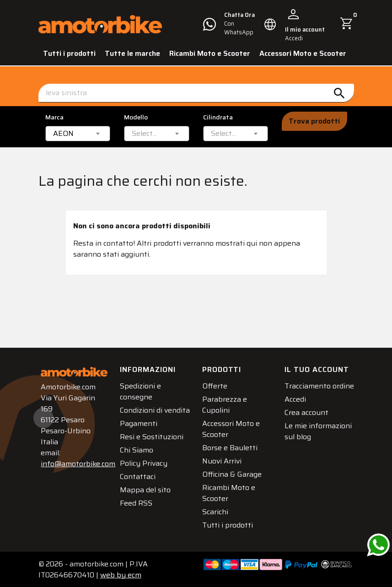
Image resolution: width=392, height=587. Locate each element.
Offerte (216, 385)
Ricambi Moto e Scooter (210, 53)
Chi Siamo (137, 460)
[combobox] (78, 134)
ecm (121, 574)
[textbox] (144, 134)
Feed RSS (137, 513)
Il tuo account (318, 369)
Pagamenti (140, 434)
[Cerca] (196, 93)
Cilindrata (218, 117)
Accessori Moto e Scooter (303, 53)
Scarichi (216, 511)
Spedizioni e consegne (141, 390)
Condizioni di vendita (142, 415)
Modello (136, 117)
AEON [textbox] (63, 134)
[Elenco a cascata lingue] (270, 24)
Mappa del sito (146, 500)
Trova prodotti (314, 121)
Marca (54, 117)
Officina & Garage (233, 473)
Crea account (307, 423)
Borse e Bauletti (231, 447)
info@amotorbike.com (80, 463)
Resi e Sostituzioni (153, 447)
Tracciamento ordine (309, 390)
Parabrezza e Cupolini (226, 404)
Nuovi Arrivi (223, 460)
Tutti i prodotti (69, 53)
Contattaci (139, 487)
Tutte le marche (132, 53)
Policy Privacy (145, 473)
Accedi (296, 409)
